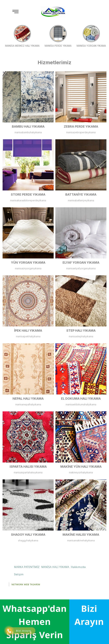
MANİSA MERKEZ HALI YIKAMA (22, 36)
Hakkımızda (78, 567)
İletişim (19, 574)
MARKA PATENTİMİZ (27, 567)
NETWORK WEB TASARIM (26, 584)
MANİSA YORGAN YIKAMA (91, 36)
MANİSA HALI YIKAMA (55, 567)
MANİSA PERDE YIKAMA (58, 36)
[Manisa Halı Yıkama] (53, 12)
